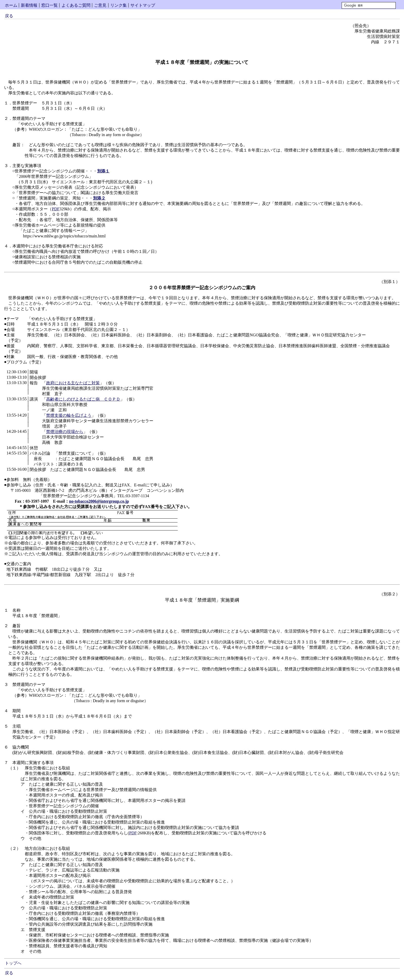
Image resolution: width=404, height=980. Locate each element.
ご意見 (100, 5)
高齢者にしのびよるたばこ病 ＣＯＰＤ (83, 399)
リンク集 (119, 5)
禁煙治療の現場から (65, 432)
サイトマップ (143, 5)
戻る (9, 16)
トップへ (13, 963)
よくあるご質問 (76, 5)
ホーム (11, 5)
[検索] (369, 5)
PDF (56, 209)
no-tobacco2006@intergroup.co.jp (99, 501)
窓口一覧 (49, 5)
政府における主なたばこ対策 (73, 383)
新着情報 (29, 5)
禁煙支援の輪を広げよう (69, 415)
